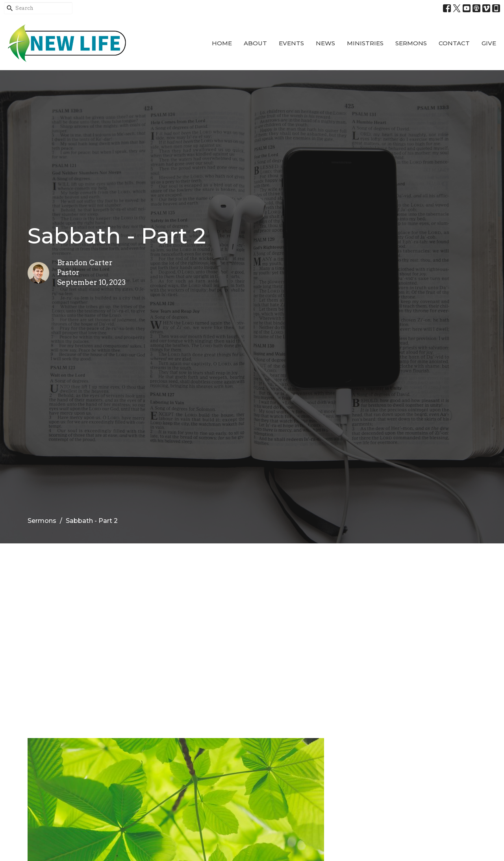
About (255, 43)
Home (222, 43)
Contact (454, 43)
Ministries (365, 43)
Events (291, 43)
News (325, 43)
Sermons (411, 43)
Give (489, 43)
